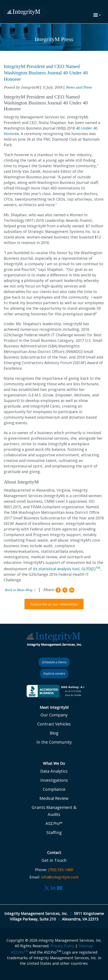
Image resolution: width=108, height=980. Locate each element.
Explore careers (54, 673)
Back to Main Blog (18, 590)
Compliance (54, 789)
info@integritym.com (60, 877)
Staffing (54, 832)
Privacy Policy (62, 946)
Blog (54, 733)
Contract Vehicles (54, 724)
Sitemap (86, 946)
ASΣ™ (54, 823)
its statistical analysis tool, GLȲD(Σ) (67, 569)
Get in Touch (54, 860)
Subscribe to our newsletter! (54, 604)
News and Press (79, 87)
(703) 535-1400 (60, 870)
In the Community (54, 742)
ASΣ (20, 952)
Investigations (54, 780)
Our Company (54, 715)
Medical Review (54, 798)
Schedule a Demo (54, 662)
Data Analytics (54, 771)
